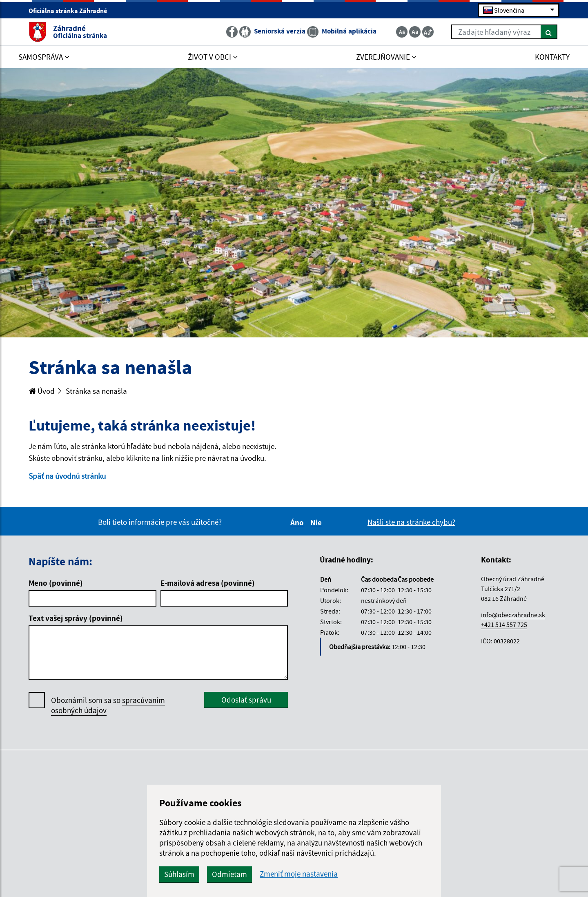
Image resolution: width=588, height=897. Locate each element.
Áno (298, 522)
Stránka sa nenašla (96, 391)
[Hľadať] (549, 32)
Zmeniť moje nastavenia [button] (299, 874)
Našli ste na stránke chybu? (411, 522)
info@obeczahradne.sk (513, 615)
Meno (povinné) (56, 583)
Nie (317, 522)
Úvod (42, 391)
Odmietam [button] (229, 874)
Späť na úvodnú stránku (67, 476)
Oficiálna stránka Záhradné (71, 11)
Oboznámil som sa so (108, 705)
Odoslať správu (246, 700)
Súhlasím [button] (179, 874)
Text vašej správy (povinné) (76, 618)
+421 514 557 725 (504, 625)
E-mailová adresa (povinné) (208, 583)
